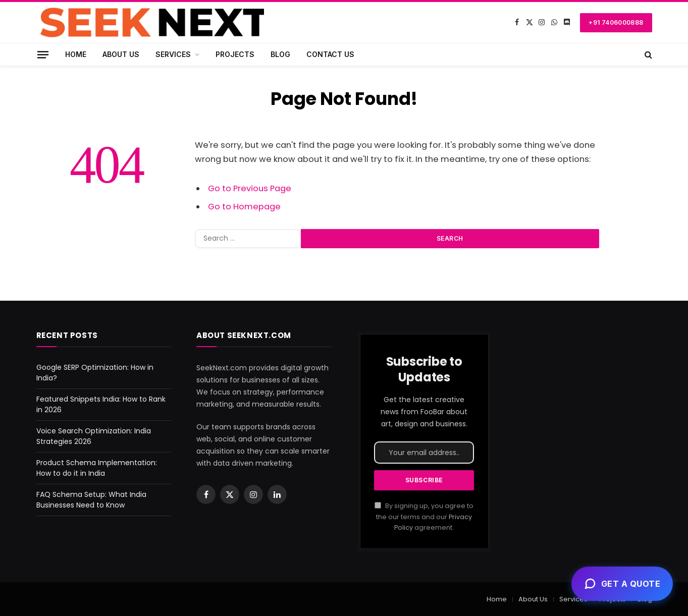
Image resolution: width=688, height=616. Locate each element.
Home (76, 54)
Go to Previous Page (250, 188)
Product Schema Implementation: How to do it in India (97, 468)
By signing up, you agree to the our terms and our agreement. (424, 517)
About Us (121, 54)
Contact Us (330, 54)
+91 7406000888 (616, 22)
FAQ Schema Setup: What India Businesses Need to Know (91, 500)
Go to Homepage (244, 207)
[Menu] (42, 54)
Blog (280, 54)
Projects (235, 54)
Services (173, 54)
